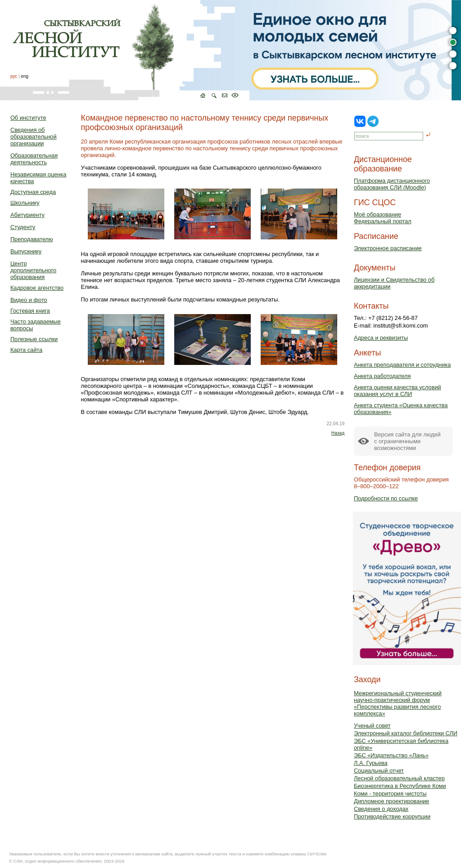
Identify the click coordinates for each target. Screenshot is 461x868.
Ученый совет (372, 726)
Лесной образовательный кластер (399, 778)
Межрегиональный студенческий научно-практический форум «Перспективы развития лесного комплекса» (398, 703)
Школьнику (25, 203)
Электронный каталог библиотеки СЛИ (406, 733)
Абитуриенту (27, 215)
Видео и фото (29, 300)
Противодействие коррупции (392, 816)
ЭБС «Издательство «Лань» (391, 755)
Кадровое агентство (37, 288)
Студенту (23, 227)
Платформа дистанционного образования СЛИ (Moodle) (392, 184)
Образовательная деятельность (34, 159)
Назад (338, 433)
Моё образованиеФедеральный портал (383, 218)
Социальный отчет (379, 771)
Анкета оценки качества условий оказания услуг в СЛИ (398, 391)
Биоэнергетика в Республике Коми (400, 786)
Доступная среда (33, 192)
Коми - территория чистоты (390, 794)
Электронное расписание (388, 248)
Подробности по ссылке (386, 498)
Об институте (28, 118)
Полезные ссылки (34, 339)
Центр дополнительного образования (33, 270)
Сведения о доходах (381, 809)
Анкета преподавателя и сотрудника (402, 365)
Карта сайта (26, 350)
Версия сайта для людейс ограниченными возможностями (407, 441)
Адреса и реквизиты (381, 338)
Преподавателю (32, 239)
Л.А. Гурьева (371, 763)
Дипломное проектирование (392, 801)
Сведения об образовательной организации (34, 137)
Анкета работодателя (382, 376)
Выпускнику (26, 251)
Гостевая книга (30, 311)
